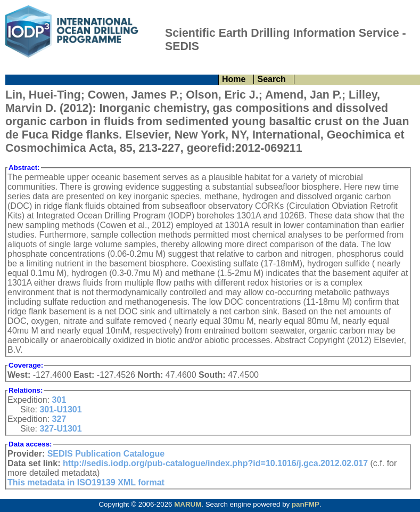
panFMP (306, 504)
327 (59, 419)
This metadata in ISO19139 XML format (86, 482)
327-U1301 (60, 429)
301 (59, 400)
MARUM (188, 504)
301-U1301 (60, 409)
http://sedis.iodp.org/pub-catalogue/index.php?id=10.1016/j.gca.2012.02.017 (215, 463)
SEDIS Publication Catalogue (106, 454)
